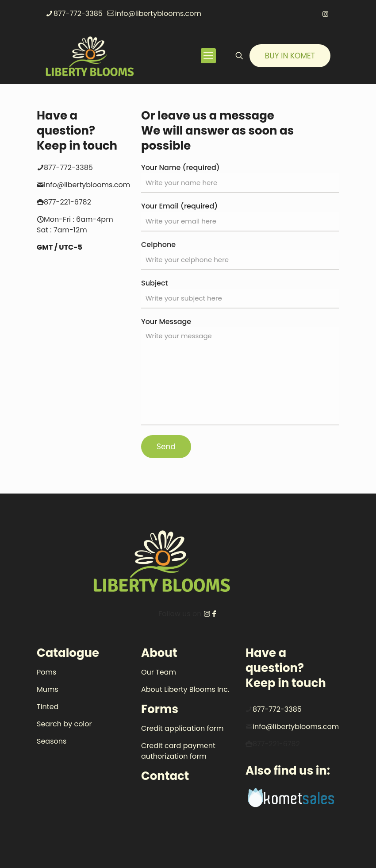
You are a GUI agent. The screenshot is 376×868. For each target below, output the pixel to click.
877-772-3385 (277, 709)
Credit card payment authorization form (178, 751)
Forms (160, 709)
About (159, 653)
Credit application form (182, 728)
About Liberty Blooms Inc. (185, 689)
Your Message (240, 371)
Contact (165, 776)
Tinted (48, 707)
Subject (240, 293)
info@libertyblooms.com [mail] (158, 14)
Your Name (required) (240, 178)
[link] (292, 799)
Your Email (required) (240, 216)
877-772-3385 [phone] (78, 14)
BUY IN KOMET (290, 56)
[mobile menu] (208, 56)
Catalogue (68, 653)
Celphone (240, 255)
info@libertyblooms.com (296, 727)
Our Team (159, 672)
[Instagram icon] (325, 14)
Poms (46, 672)
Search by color (64, 724)
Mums (48, 689)
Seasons (52, 741)
